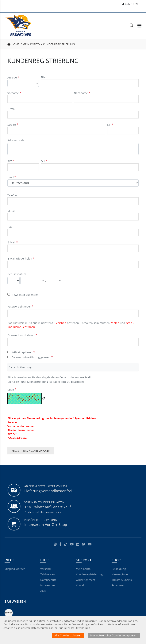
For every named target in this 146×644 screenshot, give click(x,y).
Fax (10, 227)
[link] (15, 44)
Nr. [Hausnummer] (110, 125)
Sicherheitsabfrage (21, 367)
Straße (12, 125)
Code (11, 390)
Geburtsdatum (17, 274)
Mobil (11, 211)
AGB (43, 591)
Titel (43, 77)
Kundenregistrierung (89, 574)
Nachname (81, 93)
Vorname (13, 93)
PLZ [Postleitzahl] (10, 161)
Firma (11, 109)
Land (11, 177)
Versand (46, 569)
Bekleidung (119, 569)
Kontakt (81, 585)
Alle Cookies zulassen (68, 635)
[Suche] (132, 26)
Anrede (12, 77)
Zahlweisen (48, 574)
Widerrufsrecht (86, 580)
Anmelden (130, 4)
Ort (43, 161)
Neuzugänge (120, 574)
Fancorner (118, 585)
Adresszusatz (16, 140)
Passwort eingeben (19, 306)
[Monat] (33, 281)
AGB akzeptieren (22, 352)
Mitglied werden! (15, 569)
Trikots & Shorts (122, 580)
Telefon (12, 195)
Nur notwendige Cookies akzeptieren (114, 635)
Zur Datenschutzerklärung (74, 628)
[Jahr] (54, 281)
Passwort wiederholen (21, 335)
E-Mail (12, 242)
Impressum (48, 585)
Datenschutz (48, 580)
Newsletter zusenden (25, 295)
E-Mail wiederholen (20, 258)
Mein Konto (83, 569)
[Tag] (13, 281)
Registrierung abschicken (31, 451)
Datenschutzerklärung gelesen (31, 357)
